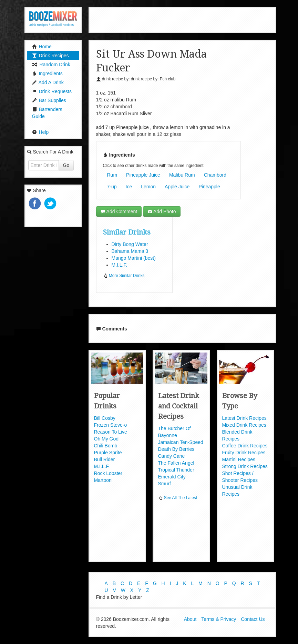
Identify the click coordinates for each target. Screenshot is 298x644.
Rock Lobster (108, 473)
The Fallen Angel (176, 463)
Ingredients (47, 73)
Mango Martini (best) (134, 258)
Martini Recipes (239, 459)
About (190, 619)
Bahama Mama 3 (130, 251)
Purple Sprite (108, 453)
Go (66, 165)
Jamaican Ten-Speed (181, 442)
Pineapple (209, 187)
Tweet (51, 204)
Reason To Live (111, 432)
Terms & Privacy (219, 619)
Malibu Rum (182, 175)
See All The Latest (178, 498)
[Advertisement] (182, 19)
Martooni (103, 480)
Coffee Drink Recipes (245, 446)
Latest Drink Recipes (244, 418)
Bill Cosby (105, 418)
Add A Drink (48, 82)
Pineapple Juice (143, 175)
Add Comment (119, 211)
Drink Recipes (50, 56)
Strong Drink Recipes (245, 466)
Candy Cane (172, 456)
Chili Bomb (106, 446)
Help (40, 132)
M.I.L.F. (120, 265)
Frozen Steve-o (111, 425)
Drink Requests (52, 91)
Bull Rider (105, 459)
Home (42, 47)
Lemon (148, 187)
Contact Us (253, 619)
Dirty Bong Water (130, 244)
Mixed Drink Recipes (244, 425)
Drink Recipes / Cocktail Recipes (52, 25)
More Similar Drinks (124, 276)
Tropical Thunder (176, 470)
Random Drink (51, 65)
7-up (112, 187)
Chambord (215, 175)
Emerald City (172, 477)
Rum (112, 175)
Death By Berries (176, 449)
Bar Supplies (49, 100)
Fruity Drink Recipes (244, 453)
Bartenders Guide (47, 113)
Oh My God (106, 439)
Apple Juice (177, 187)
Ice (129, 187)
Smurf (165, 484)
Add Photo (162, 211)
